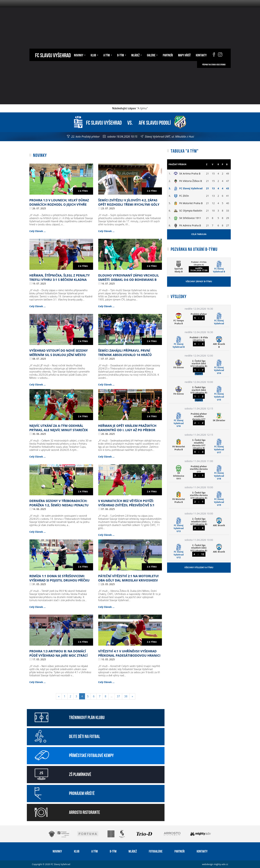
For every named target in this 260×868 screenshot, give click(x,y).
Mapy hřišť (184, 55)
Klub (94, 55)
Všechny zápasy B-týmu (199, 281)
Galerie (152, 55)
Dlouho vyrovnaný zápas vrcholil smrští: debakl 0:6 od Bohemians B (129, 277)
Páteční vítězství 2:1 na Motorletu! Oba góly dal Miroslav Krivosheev (129, 578)
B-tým (122, 55)
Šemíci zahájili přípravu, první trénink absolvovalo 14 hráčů (125, 353)
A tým (108, 55)
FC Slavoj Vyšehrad (53, 55)
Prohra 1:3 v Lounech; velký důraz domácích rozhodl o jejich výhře (59, 202)
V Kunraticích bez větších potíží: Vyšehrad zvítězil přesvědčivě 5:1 (126, 503)
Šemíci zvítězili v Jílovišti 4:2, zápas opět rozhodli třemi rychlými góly (129, 202)
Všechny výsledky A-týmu (199, 567)
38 (126, 696)
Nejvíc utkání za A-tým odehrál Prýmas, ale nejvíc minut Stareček (59, 428)
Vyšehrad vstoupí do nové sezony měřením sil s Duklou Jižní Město (59, 353)
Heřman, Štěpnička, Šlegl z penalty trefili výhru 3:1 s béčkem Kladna (60, 277)
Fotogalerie (156, 851)
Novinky (80, 55)
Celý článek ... (38, 231)
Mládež (137, 55)
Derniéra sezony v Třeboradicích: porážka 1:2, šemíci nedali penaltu (59, 503)
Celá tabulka (199, 234)
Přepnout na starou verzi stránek (214, 64)
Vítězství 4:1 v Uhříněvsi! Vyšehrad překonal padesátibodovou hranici (129, 653)
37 (118, 696)
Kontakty (201, 55)
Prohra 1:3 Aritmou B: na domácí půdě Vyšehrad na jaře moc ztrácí (59, 653)
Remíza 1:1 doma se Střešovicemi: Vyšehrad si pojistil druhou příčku (60, 578)
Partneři (168, 55)
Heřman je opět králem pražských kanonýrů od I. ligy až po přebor (127, 428)
